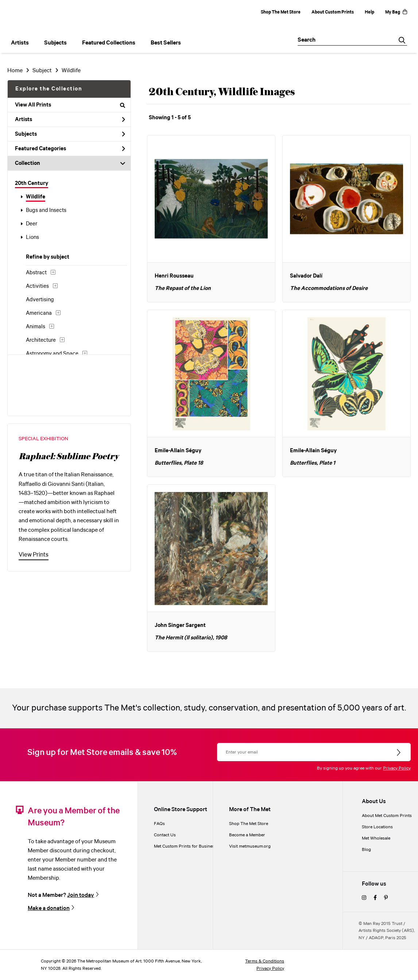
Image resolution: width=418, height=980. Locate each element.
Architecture (41, 340)
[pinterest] (386, 898)
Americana (39, 313)
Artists (70, 120)
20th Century (32, 183)
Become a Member (247, 835)
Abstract (36, 273)
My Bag (396, 12)
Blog (366, 850)
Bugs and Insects (46, 210)
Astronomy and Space (52, 354)
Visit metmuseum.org (250, 846)
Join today (81, 895)
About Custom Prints (333, 12)
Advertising (40, 300)
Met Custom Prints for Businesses (187, 846)
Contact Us (165, 835)
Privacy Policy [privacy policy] (270, 969)
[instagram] (364, 898)
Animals (36, 327)
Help (369, 12)
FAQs (159, 824)
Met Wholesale (376, 838)
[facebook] (375, 898)
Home (15, 71)
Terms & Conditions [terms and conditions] (265, 961)
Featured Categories (70, 149)
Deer (32, 224)
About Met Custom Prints (387, 816)
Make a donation (49, 908)
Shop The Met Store (281, 12)
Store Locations (377, 827)
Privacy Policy (397, 768)
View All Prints (70, 105)
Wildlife (36, 197)
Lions (32, 237)
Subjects (70, 134)
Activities (37, 286)
